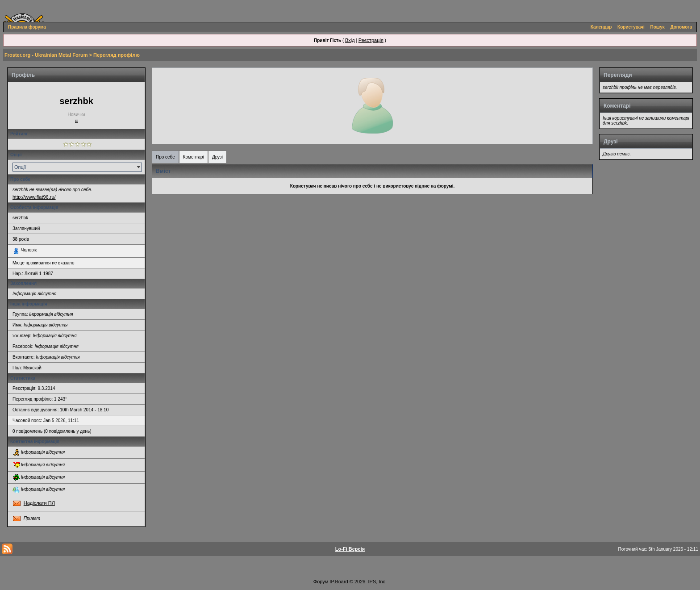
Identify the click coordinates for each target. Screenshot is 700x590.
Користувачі (631, 27)
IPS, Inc (377, 582)
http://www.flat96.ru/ (34, 197)
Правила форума (27, 27)
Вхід (350, 40)
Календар (601, 27)
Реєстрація (371, 40)
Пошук (658, 27)
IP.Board (339, 582)
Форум (321, 582)
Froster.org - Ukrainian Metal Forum (46, 55)
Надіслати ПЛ (39, 503)
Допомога (681, 27)
